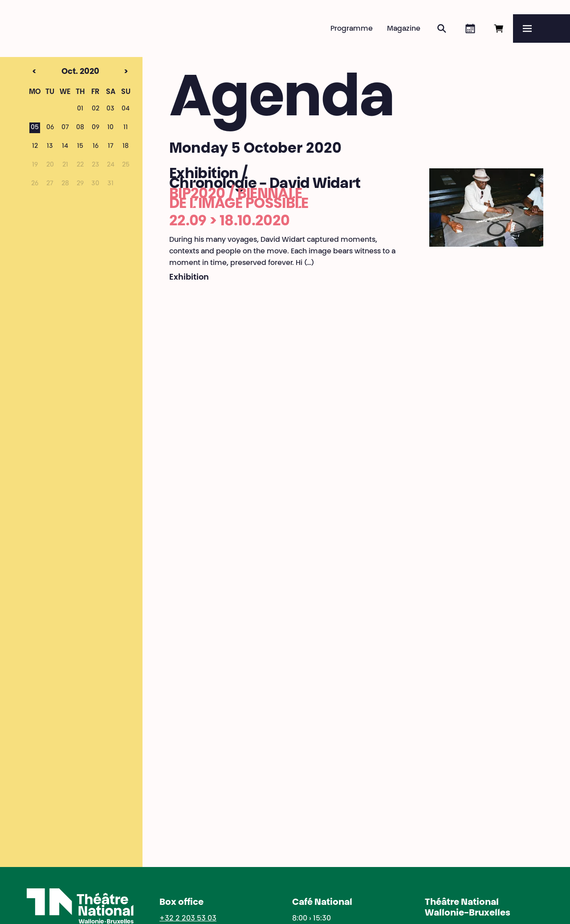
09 (96, 128)
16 (96, 147)
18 (126, 147)
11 (126, 128)
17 (111, 147)
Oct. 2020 (64, 72)
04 (126, 109)
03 (110, 109)
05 (35, 128)
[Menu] (541, 28)
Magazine (404, 29)
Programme (352, 29)
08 (80, 128)
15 (80, 147)
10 (110, 128)
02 (96, 109)
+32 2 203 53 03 (188, 919)
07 (65, 128)
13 (50, 147)
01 (80, 109)
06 (50, 128)
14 (65, 147)
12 (35, 147)
